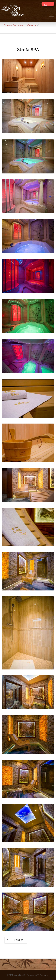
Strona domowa (14, 25)
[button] (16, 940)
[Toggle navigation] (51, 17)
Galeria (32, 25)
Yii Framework (43, 975)
